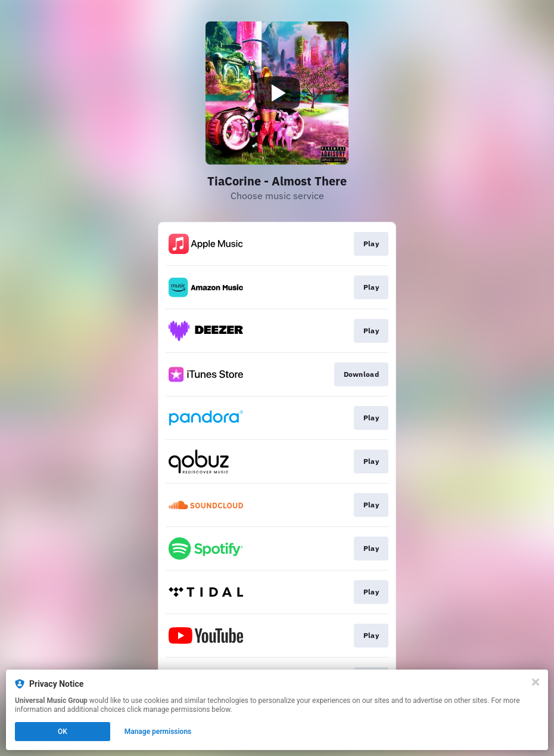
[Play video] (277, 93)
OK (63, 732)
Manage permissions (158, 732)
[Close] (536, 682)
